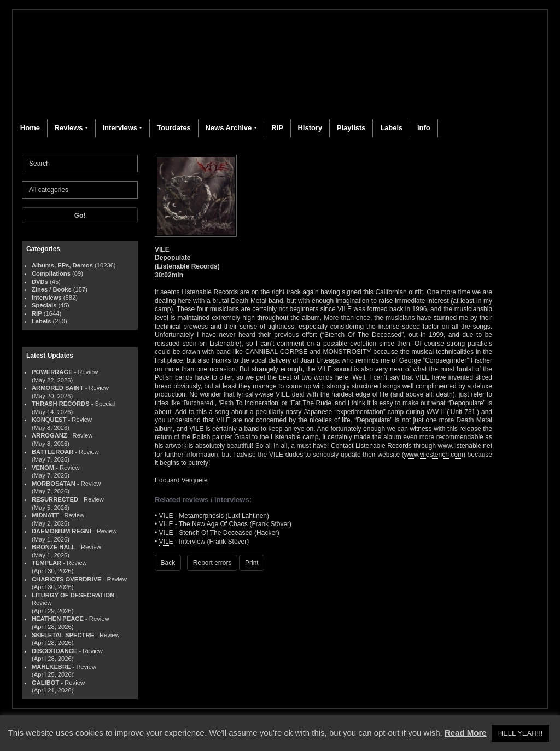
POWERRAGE (52, 372)
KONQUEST (49, 420)
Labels (391, 128)
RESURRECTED (55, 499)
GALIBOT (45, 683)
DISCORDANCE (54, 651)
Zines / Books (52, 289)
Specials (44, 305)
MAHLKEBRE (51, 667)
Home (30, 128)
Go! (80, 216)
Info (424, 128)
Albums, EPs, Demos (62, 265)
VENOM (43, 468)
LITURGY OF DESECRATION (73, 595)
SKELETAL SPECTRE (63, 635)
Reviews (69, 128)
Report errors (212, 563)
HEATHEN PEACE (58, 619)
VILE (166, 542)
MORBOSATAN (54, 484)
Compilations (51, 273)
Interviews (120, 128)
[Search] (80, 164)
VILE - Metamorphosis (192, 516)
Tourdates (174, 128)
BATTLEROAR (52, 452)
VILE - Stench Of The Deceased (206, 533)
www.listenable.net (465, 446)
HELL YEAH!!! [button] (521, 733)
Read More (466, 733)
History (310, 128)
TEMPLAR (46, 563)
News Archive (228, 128)
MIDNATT (45, 515)
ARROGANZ (49, 435)
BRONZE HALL (54, 547)
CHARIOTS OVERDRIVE (66, 579)
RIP (277, 128)
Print (252, 563)
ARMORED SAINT (57, 388)
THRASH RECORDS (61, 404)
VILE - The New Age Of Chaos (204, 524)
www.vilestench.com (434, 455)
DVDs (40, 282)
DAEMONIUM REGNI (62, 531)
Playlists (351, 128)
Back (168, 563)
